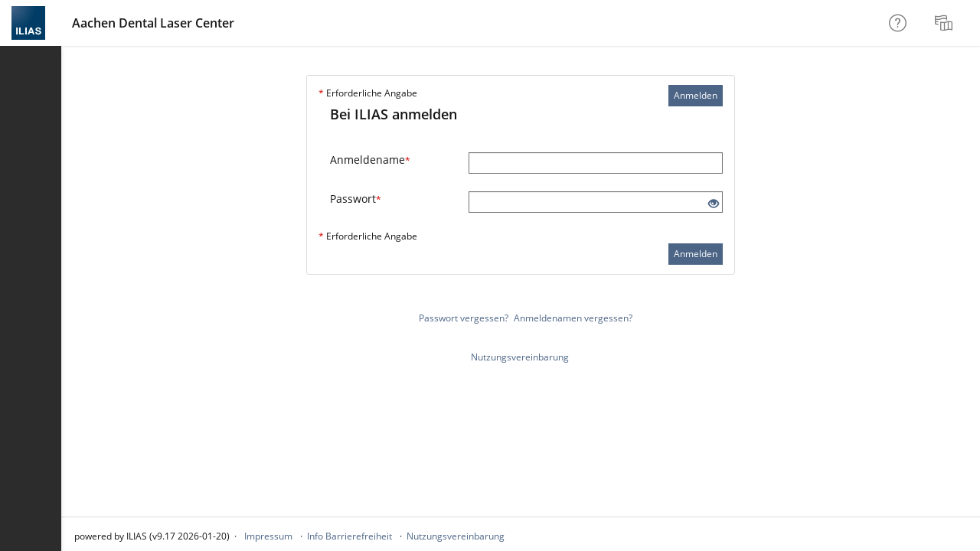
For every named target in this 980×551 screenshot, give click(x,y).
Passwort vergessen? (464, 318)
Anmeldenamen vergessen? (573, 318)
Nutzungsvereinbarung (520, 357)
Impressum (268, 536)
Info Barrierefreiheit (350, 536)
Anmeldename (370, 160)
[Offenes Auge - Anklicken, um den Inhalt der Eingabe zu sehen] (714, 204)
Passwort (356, 199)
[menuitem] (946, 23)
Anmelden (696, 95)
